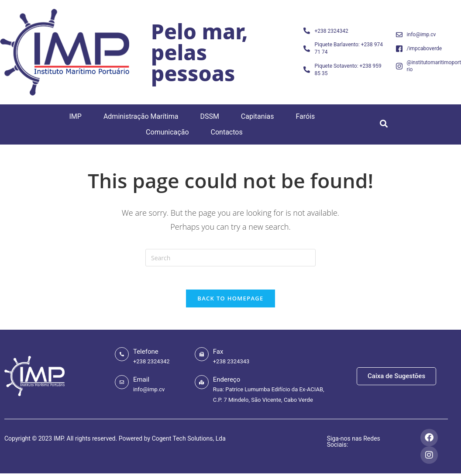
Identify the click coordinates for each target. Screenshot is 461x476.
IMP (75, 116)
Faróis (305, 116)
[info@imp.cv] (399, 35)
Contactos (227, 132)
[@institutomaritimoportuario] (399, 66)
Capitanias (258, 116)
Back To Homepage (230, 302)
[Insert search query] (230, 258)
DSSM (209, 116)
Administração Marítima (141, 116)
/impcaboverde (425, 48)
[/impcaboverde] (399, 49)
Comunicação (167, 132)
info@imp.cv (421, 34)
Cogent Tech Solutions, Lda (189, 442)
